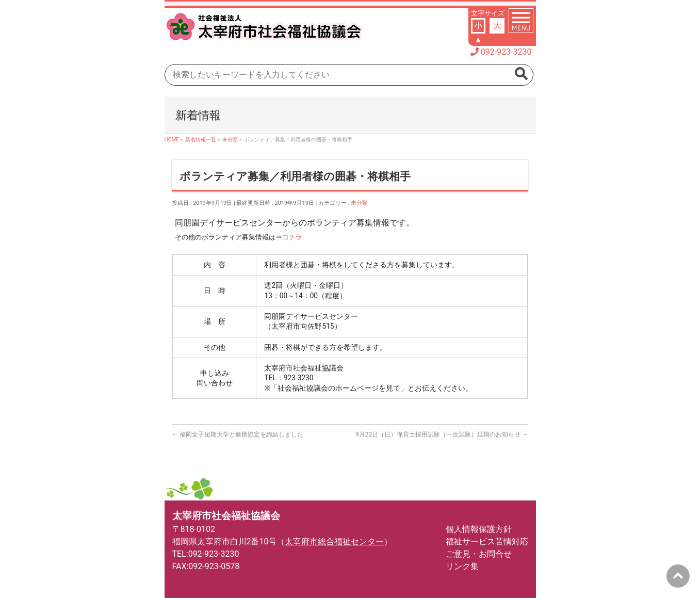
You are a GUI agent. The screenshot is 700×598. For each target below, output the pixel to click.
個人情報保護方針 (479, 529)
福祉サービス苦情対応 (487, 542)
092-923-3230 (506, 52)
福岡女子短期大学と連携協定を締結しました (238, 434)
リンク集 (462, 566)
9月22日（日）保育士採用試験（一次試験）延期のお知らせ (442, 434)
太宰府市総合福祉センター (334, 542)
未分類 (359, 203)
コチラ (292, 237)
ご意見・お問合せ (479, 554)
